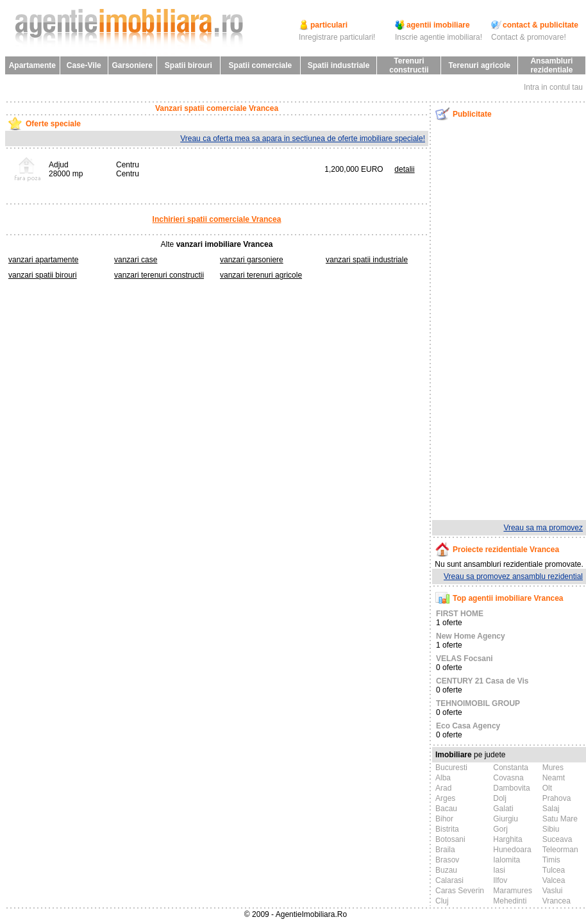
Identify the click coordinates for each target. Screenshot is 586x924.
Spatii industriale (339, 65)
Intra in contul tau (553, 87)
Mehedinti (510, 901)
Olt (547, 788)
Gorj (500, 829)
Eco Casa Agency (468, 726)
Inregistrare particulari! (337, 37)
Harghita (507, 839)
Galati (503, 809)
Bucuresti (451, 768)
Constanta (511, 768)
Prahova (557, 798)
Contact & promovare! (529, 37)
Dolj (500, 798)
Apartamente (32, 65)
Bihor (444, 819)
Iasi (499, 870)
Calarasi (449, 880)
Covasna (508, 778)
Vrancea (557, 901)
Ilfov (500, 880)
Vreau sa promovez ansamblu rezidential (513, 576)
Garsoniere (132, 65)
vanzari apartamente (43, 260)
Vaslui (553, 891)
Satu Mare (560, 819)
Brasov (447, 860)
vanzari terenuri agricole (261, 275)
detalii (404, 169)
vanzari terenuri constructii (159, 275)
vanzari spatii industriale (367, 260)
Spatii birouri (188, 65)
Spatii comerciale (261, 65)
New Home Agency (471, 636)
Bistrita (447, 829)
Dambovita (511, 788)
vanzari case (136, 260)
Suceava (557, 839)
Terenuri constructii (409, 65)
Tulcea (554, 870)
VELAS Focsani (465, 659)
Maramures (513, 891)
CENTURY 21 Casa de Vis (482, 681)
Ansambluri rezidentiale (551, 65)
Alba (443, 778)
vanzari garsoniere (252, 260)
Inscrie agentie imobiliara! (439, 37)
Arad (443, 788)
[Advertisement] (499, 320)
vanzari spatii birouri (43, 275)
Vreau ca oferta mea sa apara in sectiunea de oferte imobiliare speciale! (303, 139)
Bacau (446, 809)
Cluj (442, 901)
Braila (445, 850)
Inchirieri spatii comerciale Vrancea (217, 219)
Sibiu (551, 829)
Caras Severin (460, 891)
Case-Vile (84, 65)
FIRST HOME (460, 614)
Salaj (551, 809)
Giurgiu (506, 819)
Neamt (554, 778)
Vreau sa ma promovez (543, 528)
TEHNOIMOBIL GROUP (478, 703)
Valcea (554, 880)
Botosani (450, 839)
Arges (445, 798)
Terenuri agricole (479, 65)
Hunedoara (512, 850)
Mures (553, 768)
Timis (551, 860)
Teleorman (560, 850)
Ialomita (506, 860)
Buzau (446, 870)
